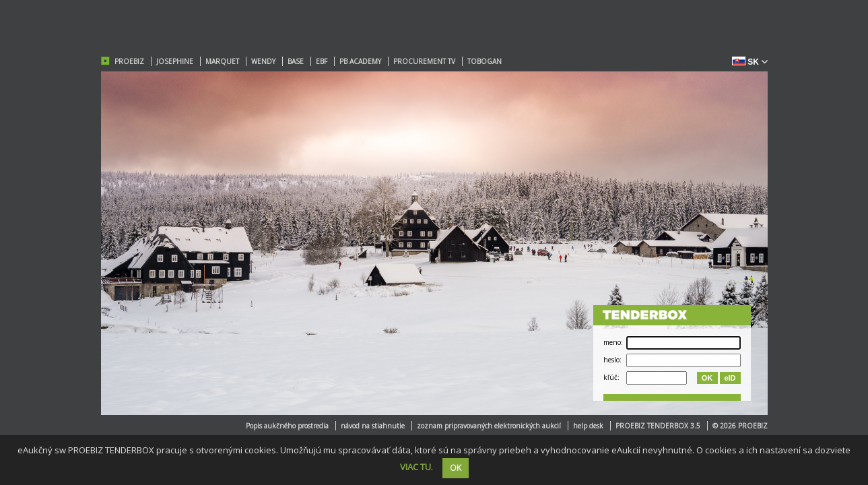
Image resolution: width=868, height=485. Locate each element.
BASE (296, 61)
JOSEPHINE (175, 61)
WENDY (263, 61)
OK (707, 378)
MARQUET (222, 61)
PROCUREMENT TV (424, 61)
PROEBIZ (129, 61)
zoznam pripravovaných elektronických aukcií (489, 426)
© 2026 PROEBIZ (740, 426)
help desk (588, 426)
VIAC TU (415, 467)
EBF (322, 61)
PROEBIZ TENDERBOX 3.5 (658, 426)
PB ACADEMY (360, 61)
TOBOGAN (485, 61)
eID (730, 378)
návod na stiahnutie (373, 426)
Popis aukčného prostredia (287, 426)
